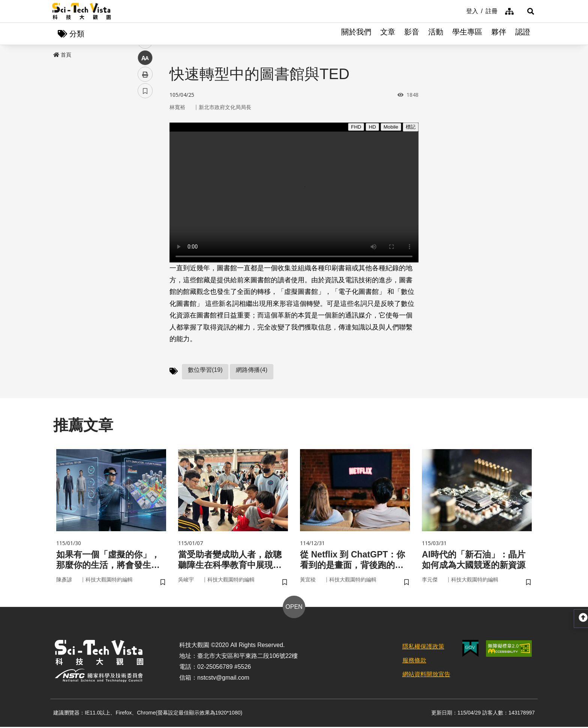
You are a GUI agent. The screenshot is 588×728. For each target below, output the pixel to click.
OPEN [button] (294, 608)
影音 (412, 34)
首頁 (62, 55)
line (143, 176)
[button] (526, 11)
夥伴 (499, 34)
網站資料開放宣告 (426, 675)
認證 (523, 34)
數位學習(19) (205, 370)
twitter (145, 160)
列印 (145, 209)
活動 (436, 34)
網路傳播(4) (252, 370)
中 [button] (145, 193)
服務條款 (414, 661)
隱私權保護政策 (423, 648)
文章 (388, 34)
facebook (145, 143)
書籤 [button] (145, 226)
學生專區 (467, 34)
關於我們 (356, 34)
